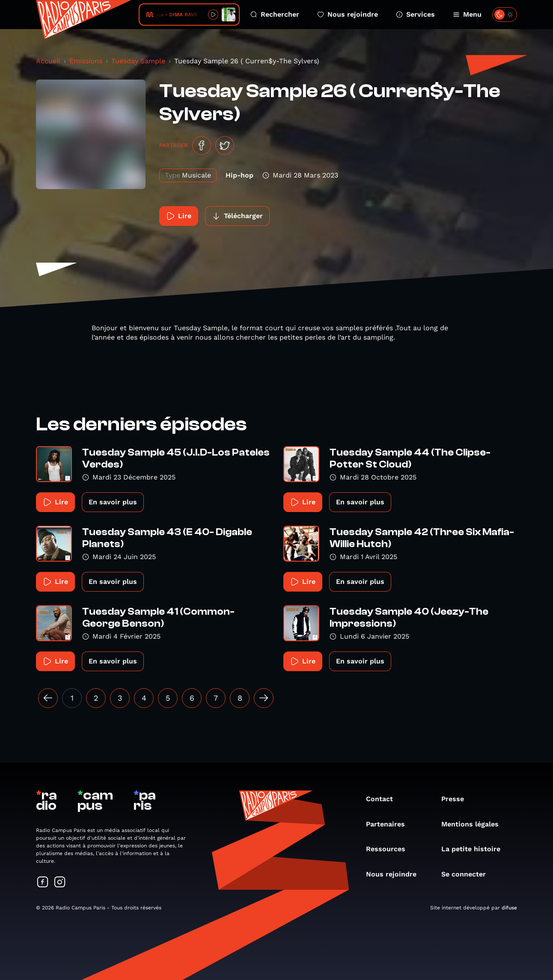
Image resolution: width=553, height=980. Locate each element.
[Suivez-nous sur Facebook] (43, 883)
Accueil (48, 61)
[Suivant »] (264, 698)
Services (415, 14)
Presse (457, 799)
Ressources (390, 849)
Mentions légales (474, 824)
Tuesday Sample (138, 61)
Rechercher (275, 14)
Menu (467, 14)
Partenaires (390, 824)
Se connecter (468, 874)
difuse (509, 908)
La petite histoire (475, 849)
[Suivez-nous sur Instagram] (60, 883)
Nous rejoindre (348, 14)
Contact (384, 799)
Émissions (86, 61)
